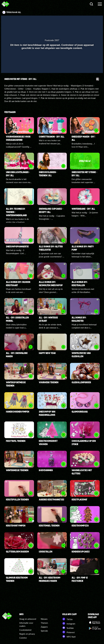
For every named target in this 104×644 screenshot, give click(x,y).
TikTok (67, 619)
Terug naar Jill (14, 12)
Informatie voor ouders (26, 624)
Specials (44, 631)
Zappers (44, 627)
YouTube (68, 628)
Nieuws (44, 619)
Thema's (44, 623)
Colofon (23, 638)
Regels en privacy (27, 634)
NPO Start (69, 636)
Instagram (69, 623)
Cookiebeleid (25, 630)
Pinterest (68, 632)
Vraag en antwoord (28, 619)
